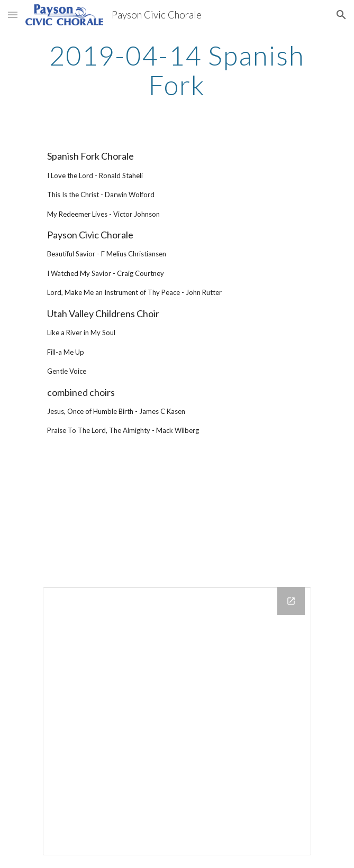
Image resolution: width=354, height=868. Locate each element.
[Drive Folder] (177, 721)
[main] (177, 70)
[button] (13, 15)
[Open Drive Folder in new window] (291, 601)
